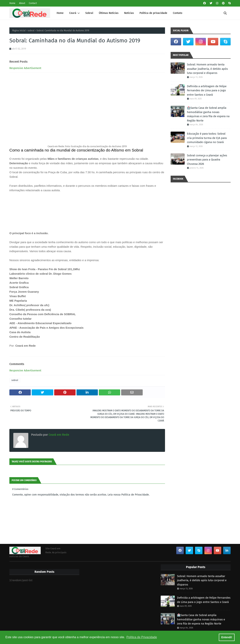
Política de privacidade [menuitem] (153, 13)
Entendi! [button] (227, 637)
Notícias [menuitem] (129, 13)
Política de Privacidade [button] (142, 637)
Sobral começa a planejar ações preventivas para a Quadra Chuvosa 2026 (207, 160)
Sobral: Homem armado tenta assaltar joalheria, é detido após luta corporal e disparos (207, 69)
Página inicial (19, 31)
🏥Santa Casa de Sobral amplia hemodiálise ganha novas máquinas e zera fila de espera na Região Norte (208, 114)
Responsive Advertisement (25, 68)
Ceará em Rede (58, 435)
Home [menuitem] (60, 13)
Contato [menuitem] (178, 13)
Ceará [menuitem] (73, 13)
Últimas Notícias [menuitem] (109, 13)
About (22, 3)
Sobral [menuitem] (89, 13)
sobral (31, 31)
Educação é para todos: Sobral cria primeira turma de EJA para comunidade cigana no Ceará (207, 138)
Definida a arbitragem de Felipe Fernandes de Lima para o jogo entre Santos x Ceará (207, 90)
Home (12, 3)
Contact (33, 3)
